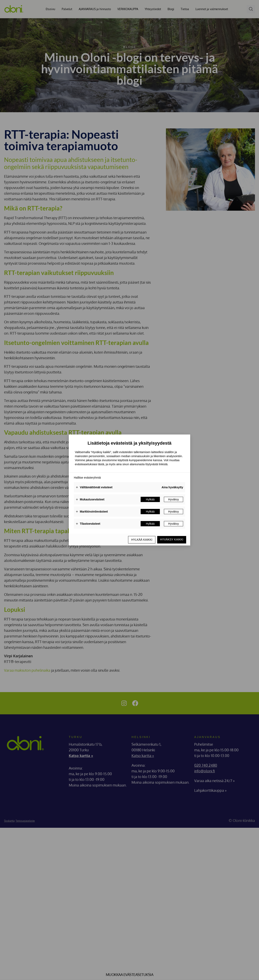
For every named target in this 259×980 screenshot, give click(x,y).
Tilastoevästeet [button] (88, 524)
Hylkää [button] (150, 500)
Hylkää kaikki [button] (141, 540)
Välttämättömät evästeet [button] (94, 487)
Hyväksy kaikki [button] (171, 539)
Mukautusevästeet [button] (90, 500)
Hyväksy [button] (174, 500)
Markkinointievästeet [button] (92, 512)
